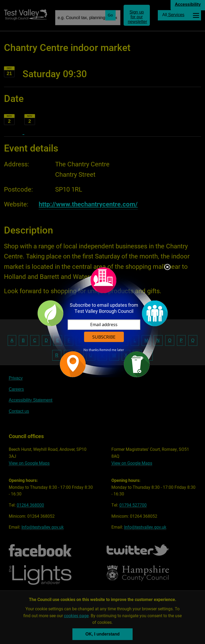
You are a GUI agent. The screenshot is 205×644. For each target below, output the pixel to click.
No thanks (91, 350)
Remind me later (112, 350)
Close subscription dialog (167, 267)
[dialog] (103, 322)
